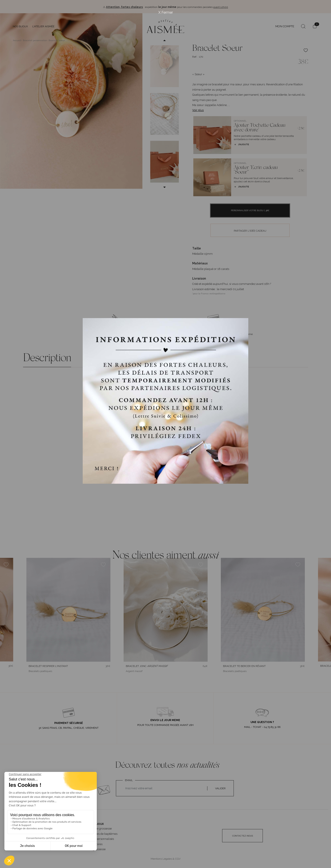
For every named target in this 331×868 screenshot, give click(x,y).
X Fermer (166, 12)
